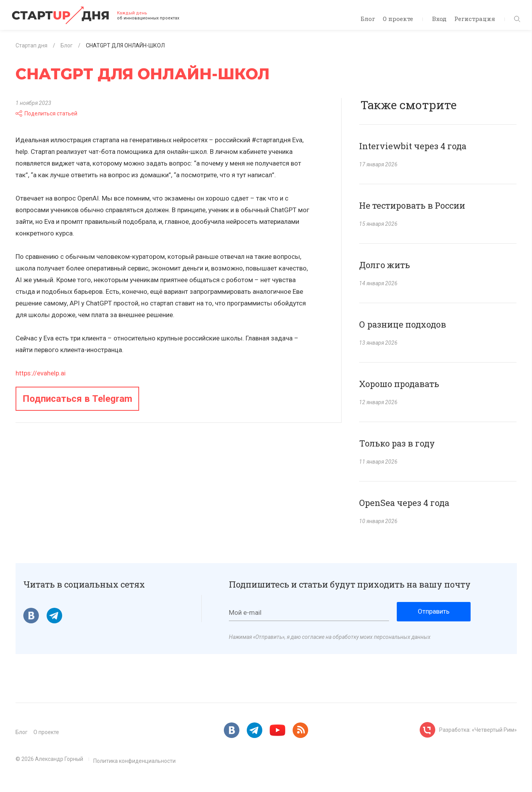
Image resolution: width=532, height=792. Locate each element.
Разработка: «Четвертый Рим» (478, 730)
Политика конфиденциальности (134, 761)
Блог (368, 19)
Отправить (434, 611)
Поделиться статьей (46, 113)
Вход (439, 19)
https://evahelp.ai (41, 373)
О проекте (398, 19)
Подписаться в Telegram (77, 399)
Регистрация (475, 19)
